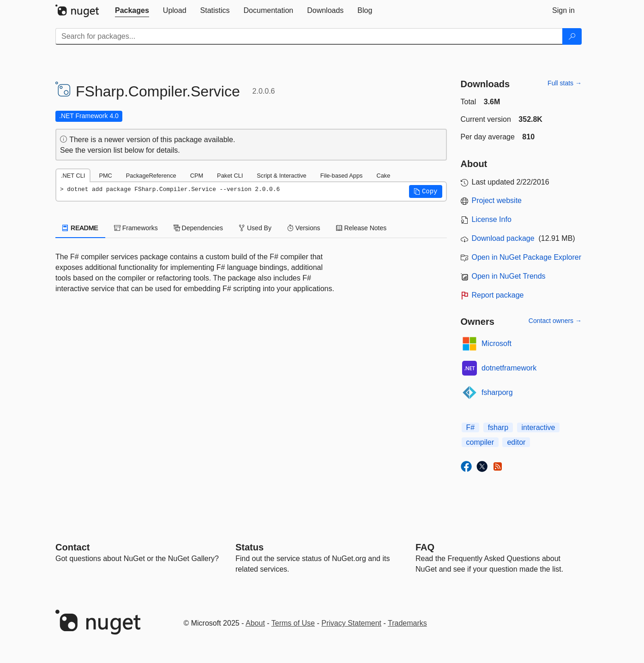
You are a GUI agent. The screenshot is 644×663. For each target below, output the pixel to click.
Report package (498, 295)
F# (471, 427)
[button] (426, 191)
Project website (497, 200)
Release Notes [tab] (361, 228)
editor (516, 442)
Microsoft (497, 343)
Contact (72, 547)
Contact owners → (555, 321)
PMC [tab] (105, 176)
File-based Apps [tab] (342, 176)
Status (250, 547)
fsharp (498, 427)
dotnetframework (509, 368)
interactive (539, 427)
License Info (492, 219)
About (255, 623)
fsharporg (497, 392)
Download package (503, 238)
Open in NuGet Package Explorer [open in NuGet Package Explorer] (527, 257)
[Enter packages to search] (309, 36)
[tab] (132, 11)
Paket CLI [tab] (230, 176)
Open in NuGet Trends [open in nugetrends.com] (509, 276)
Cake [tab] (383, 176)
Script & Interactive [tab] (281, 176)
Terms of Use (293, 623)
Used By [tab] (255, 228)
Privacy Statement (351, 623)
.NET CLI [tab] (73, 176)
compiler (480, 442)
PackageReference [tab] (151, 176)
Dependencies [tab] (198, 228)
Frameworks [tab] (136, 228)
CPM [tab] (197, 176)
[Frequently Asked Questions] (425, 547)
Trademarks (407, 623)
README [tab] (80, 228)
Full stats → (565, 83)
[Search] (572, 36)
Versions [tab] (304, 228)
